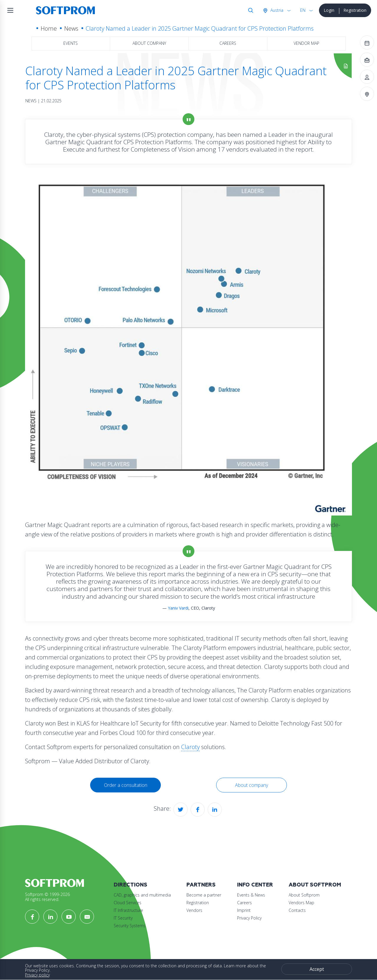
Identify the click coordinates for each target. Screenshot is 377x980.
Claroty (190, 747)
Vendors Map (301, 903)
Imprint (244, 910)
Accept (317, 969)
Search (249, 10)
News (71, 28)
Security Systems (130, 926)
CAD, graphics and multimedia (142, 895)
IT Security (123, 918)
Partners (201, 885)
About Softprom (315, 885)
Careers (228, 43)
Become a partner (204, 895)
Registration (355, 10)
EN (303, 10)
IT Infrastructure (128, 910)
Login (329, 10)
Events (71, 43)
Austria (276, 10)
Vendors (194, 910)
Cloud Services (128, 903)
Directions (130, 885)
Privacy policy (37, 975)
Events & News (251, 895)
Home (49, 28)
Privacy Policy (249, 918)
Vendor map (306, 43)
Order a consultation (126, 785)
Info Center (255, 885)
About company (149, 43)
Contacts (297, 910)
